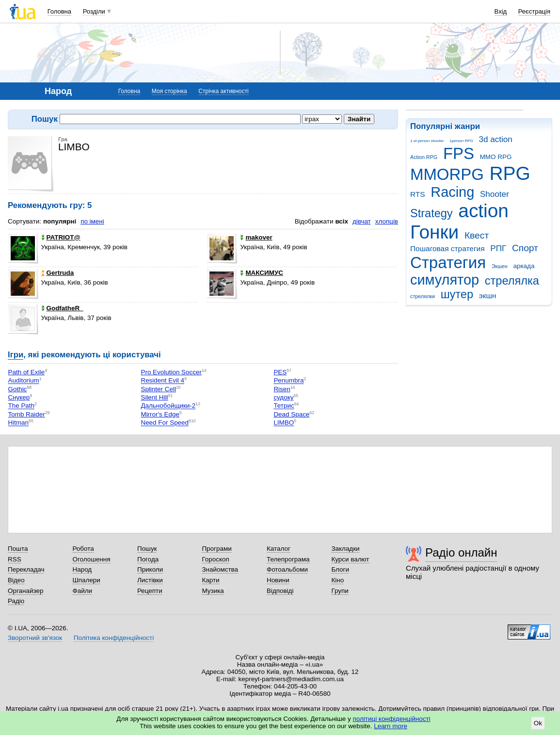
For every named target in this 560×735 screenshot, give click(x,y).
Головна (59, 11)
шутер (457, 294)
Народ (82, 569)
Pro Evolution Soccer (171, 372)
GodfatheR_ (62, 308)
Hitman (19, 423)
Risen (282, 389)
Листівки (150, 580)
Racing (452, 192)
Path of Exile (26, 372)
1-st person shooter (427, 141)
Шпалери (86, 580)
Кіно (337, 580)
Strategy (432, 213)
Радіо (16, 601)
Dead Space (291, 414)
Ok (538, 723)
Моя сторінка (169, 91)
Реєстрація (534, 11)
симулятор (445, 280)
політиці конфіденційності (392, 719)
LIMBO (284, 423)
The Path (22, 406)
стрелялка (512, 281)
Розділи (94, 11)
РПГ (498, 248)
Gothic (18, 389)
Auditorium (24, 381)
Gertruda (58, 273)
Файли (82, 591)
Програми (216, 549)
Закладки (345, 549)
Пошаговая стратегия (448, 248)
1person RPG (461, 141)
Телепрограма (288, 559)
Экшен (500, 266)
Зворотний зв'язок (35, 638)
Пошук (147, 549)
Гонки (434, 232)
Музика (213, 591)
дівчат (362, 221)
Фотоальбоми (287, 569)
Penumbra (288, 381)
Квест (477, 235)
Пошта (18, 549)
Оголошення (91, 559)
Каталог (279, 549)
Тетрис (284, 406)
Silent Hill (154, 397)
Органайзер (25, 591)
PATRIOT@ (61, 237)
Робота (83, 549)
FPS (459, 153)
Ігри (16, 355)
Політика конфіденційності (114, 638)
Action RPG (424, 157)
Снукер (19, 397)
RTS (418, 194)
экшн (488, 296)
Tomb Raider (27, 414)
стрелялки (423, 296)
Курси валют (350, 559)
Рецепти (150, 591)
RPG (510, 173)
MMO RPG (496, 157)
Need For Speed (165, 423)
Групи (340, 591)
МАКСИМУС (262, 273)
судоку (283, 397)
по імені (92, 221)
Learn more (391, 726)
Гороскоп (215, 559)
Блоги (340, 569)
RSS (15, 559)
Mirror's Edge (160, 414)
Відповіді (280, 591)
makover (256, 237)
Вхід (501, 11)
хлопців (387, 221)
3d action (496, 139)
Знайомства (220, 569)
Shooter (495, 194)
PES (280, 372)
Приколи (150, 569)
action (483, 211)
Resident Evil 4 (162, 381)
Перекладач (26, 569)
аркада (524, 266)
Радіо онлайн (461, 552)
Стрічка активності (223, 91)
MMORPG (447, 174)
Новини (278, 580)
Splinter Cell (158, 389)
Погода (148, 559)
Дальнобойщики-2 (168, 406)
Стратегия (448, 263)
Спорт (525, 248)
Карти (210, 580)
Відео (16, 580)
